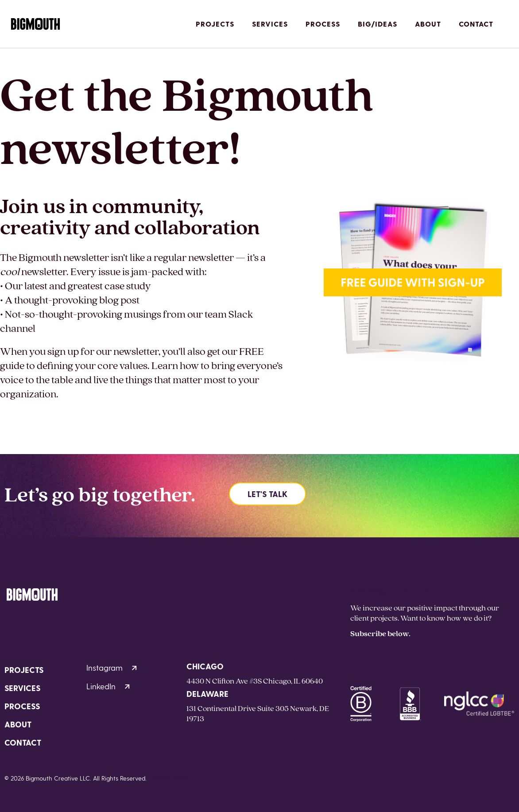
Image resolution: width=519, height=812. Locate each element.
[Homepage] (35, 24)
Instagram (112, 667)
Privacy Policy (169, 778)
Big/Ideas (378, 24)
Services (270, 24)
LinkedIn (108, 686)
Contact (476, 24)
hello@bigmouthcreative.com (402, 591)
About (428, 24)
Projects (215, 24)
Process (323, 24)
